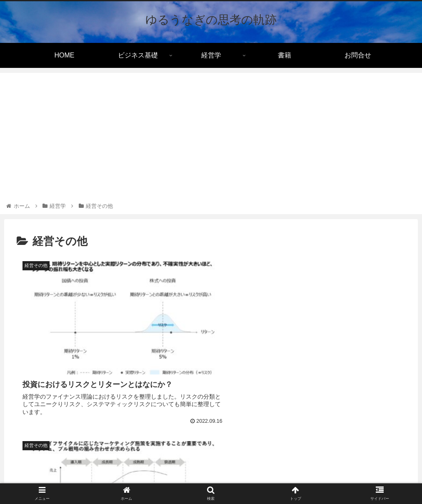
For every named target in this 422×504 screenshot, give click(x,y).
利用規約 (115, 478)
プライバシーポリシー (164, 478)
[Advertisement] (211, 139)
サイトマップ (270, 478)
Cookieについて (223, 478)
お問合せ (307, 478)
